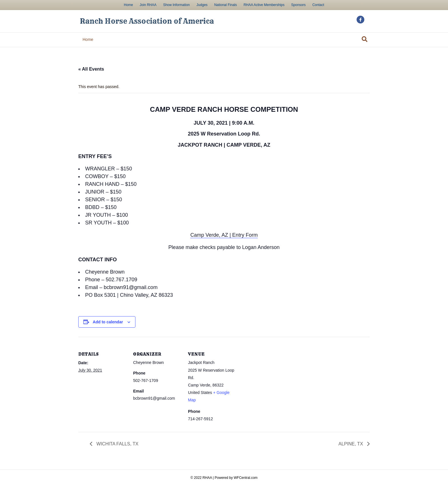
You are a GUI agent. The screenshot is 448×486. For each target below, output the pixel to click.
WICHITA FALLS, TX (117, 444)
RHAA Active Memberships (264, 5)
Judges (202, 5)
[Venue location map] (273, 376)
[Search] (365, 39)
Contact (318, 5)
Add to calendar (108, 322)
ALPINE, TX (351, 444)
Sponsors (298, 5)
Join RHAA (148, 5)
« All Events (91, 69)
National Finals (226, 5)
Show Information (176, 5)
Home (128, 5)
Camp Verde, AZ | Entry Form (224, 235)
